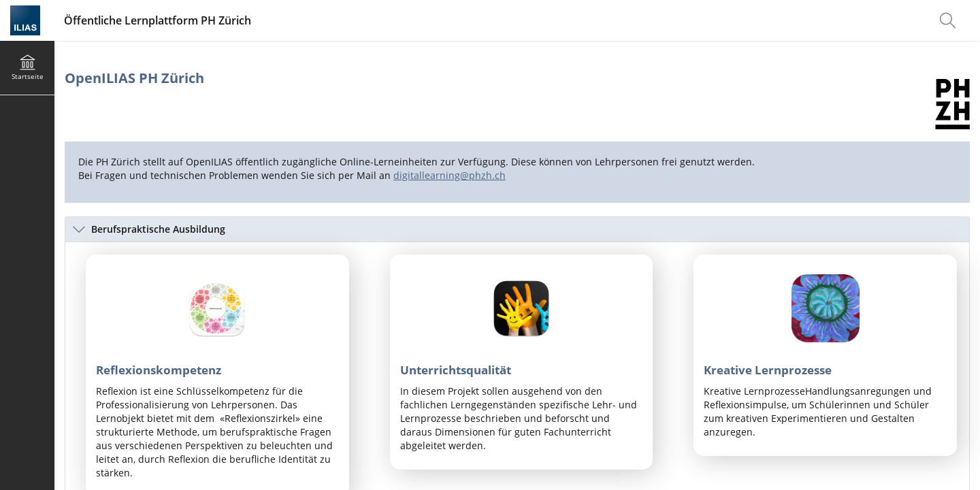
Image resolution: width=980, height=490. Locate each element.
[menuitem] (949, 20)
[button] (517, 229)
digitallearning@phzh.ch (450, 175)
